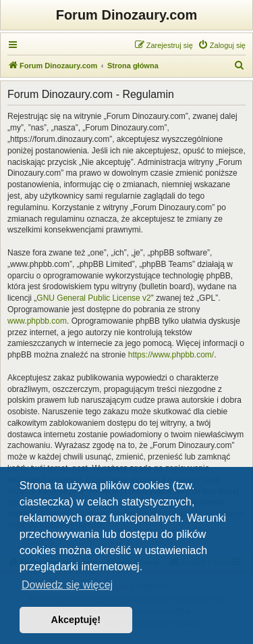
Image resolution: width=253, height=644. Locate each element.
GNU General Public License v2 (93, 298)
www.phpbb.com (37, 321)
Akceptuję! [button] (76, 620)
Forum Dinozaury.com (127, 15)
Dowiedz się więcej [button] (67, 585)
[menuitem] (222, 45)
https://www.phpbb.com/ (171, 355)
